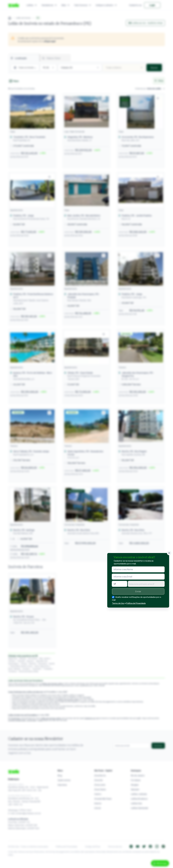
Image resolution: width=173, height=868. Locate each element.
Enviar (138, 591)
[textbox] (146, 584)
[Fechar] (169, 553)
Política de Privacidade (136, 603)
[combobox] (146, 584)
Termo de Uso (118, 603)
